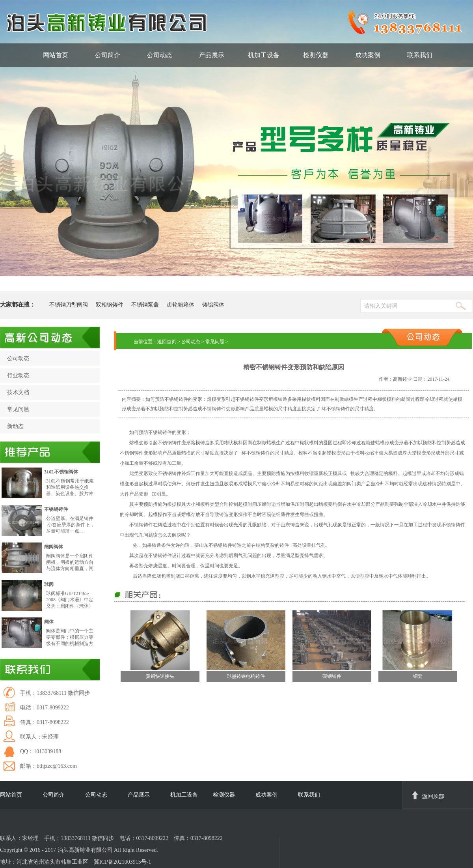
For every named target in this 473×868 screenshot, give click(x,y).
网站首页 (56, 55)
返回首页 (167, 342)
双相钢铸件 (110, 305)
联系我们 (420, 55)
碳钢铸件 (332, 676)
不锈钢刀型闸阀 (69, 305)
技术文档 (18, 392)
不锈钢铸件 (56, 509)
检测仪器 (316, 55)
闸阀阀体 (54, 547)
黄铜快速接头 (160, 676)
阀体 (49, 622)
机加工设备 (264, 55)
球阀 (49, 584)
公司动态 (160, 55)
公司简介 (108, 55)
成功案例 (368, 55)
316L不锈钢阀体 (61, 472)
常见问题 (18, 409)
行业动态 (18, 375)
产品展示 (212, 55)
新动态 (15, 426)
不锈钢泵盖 (145, 305)
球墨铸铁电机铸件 (246, 676)
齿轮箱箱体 (181, 305)
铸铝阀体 (213, 305)
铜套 (418, 676)
